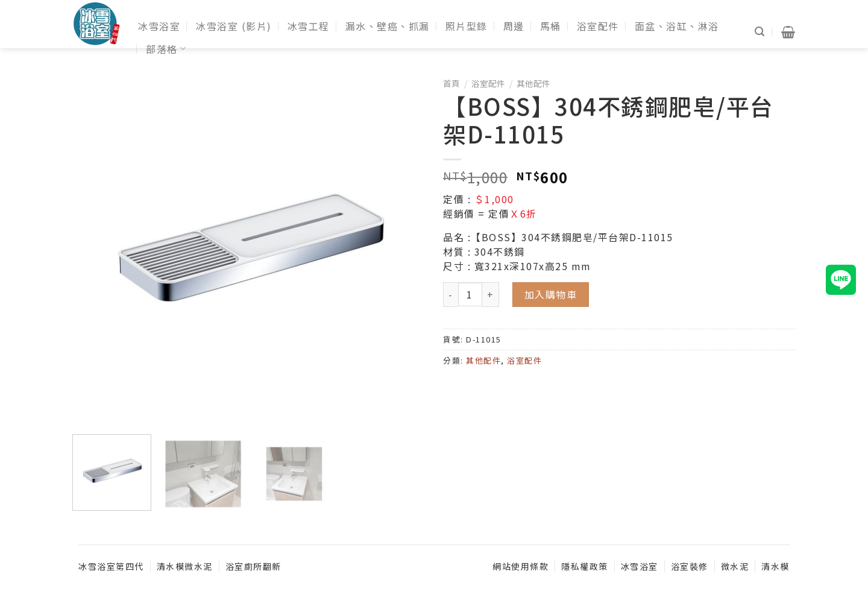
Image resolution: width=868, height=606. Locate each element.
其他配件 (533, 83)
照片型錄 (467, 26)
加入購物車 (551, 294)
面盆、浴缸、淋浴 (677, 26)
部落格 (166, 49)
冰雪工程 (309, 26)
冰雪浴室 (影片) (234, 26)
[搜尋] (760, 32)
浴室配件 (598, 26)
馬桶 (551, 26)
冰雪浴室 (159, 26)
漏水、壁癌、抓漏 (388, 26)
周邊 (514, 26)
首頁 (451, 83)
